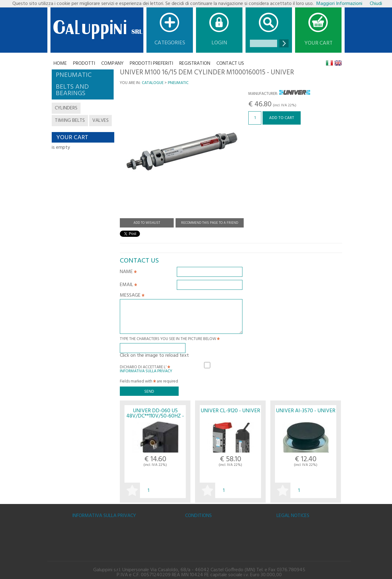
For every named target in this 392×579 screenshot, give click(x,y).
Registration (195, 64)
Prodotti (84, 64)
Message (132, 296)
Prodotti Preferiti (151, 64)
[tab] (83, 75)
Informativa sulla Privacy (146, 371)
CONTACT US (230, 64)
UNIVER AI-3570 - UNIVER (306, 411)
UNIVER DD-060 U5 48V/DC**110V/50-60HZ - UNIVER (155, 416)
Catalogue (153, 83)
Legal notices (293, 516)
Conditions (198, 516)
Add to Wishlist (147, 223)
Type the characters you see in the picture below (170, 340)
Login (219, 43)
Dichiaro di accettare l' (146, 368)
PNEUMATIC (178, 83)
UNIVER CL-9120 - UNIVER (230, 411)
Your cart (318, 43)
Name (128, 272)
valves (100, 121)
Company (112, 64)
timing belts (70, 121)
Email (128, 285)
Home (60, 64)
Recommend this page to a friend (210, 223)
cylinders (66, 108)
